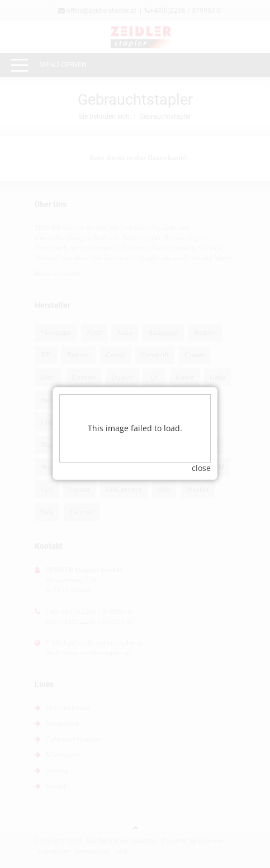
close (201, 449)
